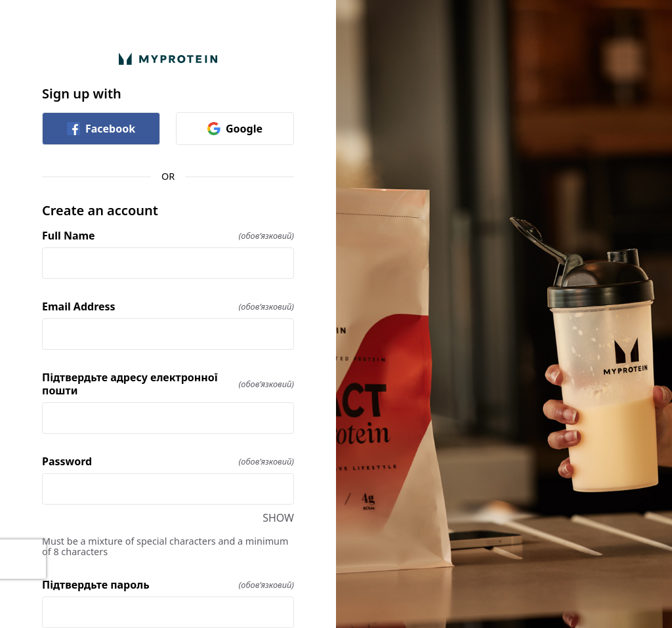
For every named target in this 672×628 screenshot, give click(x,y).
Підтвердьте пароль (168, 585)
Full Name (168, 236)
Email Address (168, 306)
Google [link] (235, 129)
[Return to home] (168, 59)
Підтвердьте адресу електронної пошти (168, 384)
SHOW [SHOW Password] (278, 518)
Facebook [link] (101, 129)
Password (168, 461)
